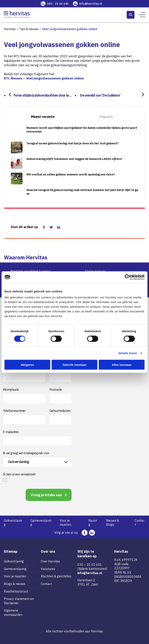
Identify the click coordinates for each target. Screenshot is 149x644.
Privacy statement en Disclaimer (19, 601)
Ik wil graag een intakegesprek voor (26, 453)
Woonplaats (11, 390)
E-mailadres (11, 432)
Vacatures (48, 569)
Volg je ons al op (66, 532)
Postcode (56, 390)
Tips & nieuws (29, 29)
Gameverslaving (41, 523)
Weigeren (27, 365)
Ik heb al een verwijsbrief (19, 474)
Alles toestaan (122, 365)
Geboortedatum (60, 411)
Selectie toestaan (75, 365)
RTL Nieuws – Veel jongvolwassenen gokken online (44, 78)
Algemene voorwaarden (13, 613)
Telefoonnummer (14, 411)
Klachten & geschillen (56, 576)
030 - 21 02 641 (58, 4)
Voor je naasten (65, 523)
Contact (140, 523)
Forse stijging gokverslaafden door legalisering (44, 95)
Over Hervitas (50, 561)
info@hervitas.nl (91, 4)
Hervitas (10, 29)
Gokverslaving (13, 523)
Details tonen (128, 353)
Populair (106, 117)
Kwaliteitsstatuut (16, 591)
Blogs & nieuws (15, 584)
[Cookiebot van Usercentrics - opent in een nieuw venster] (128, 277)
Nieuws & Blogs (113, 523)
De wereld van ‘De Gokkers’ (99, 95)
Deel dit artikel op (24, 227)
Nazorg (93, 523)
